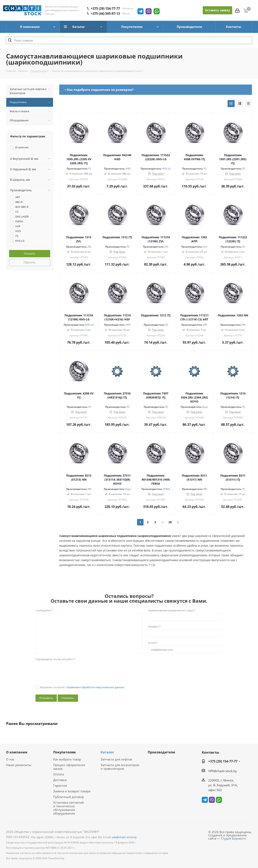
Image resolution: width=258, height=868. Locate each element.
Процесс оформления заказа (69, 767)
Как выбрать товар (67, 759)
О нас (10, 759)
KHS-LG (166, 169)
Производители (161, 752)
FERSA (167, 489)
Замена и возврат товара (72, 791)
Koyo (205, 407)
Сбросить (30, 262)
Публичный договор (69, 797)
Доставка (60, 780)
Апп (205, 247)
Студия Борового (233, 838)
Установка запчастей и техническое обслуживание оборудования (69, 808)
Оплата (59, 774)
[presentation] (66, 670)
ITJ (90, 169)
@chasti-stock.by (225, 771)
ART (205, 325)
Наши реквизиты (19, 765)
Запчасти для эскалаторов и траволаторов (120, 767)
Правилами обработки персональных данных (95, 687)
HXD (128, 169)
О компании (17, 752)
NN (244, 325)
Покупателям (64, 752)
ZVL (89, 247)
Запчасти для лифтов (116, 759)
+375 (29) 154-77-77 (105, 8)
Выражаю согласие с (82, 687)
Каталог (107, 752)
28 (170, 522)
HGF (128, 325)
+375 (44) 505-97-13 (105, 14)
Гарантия (60, 785)
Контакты (210, 752)
